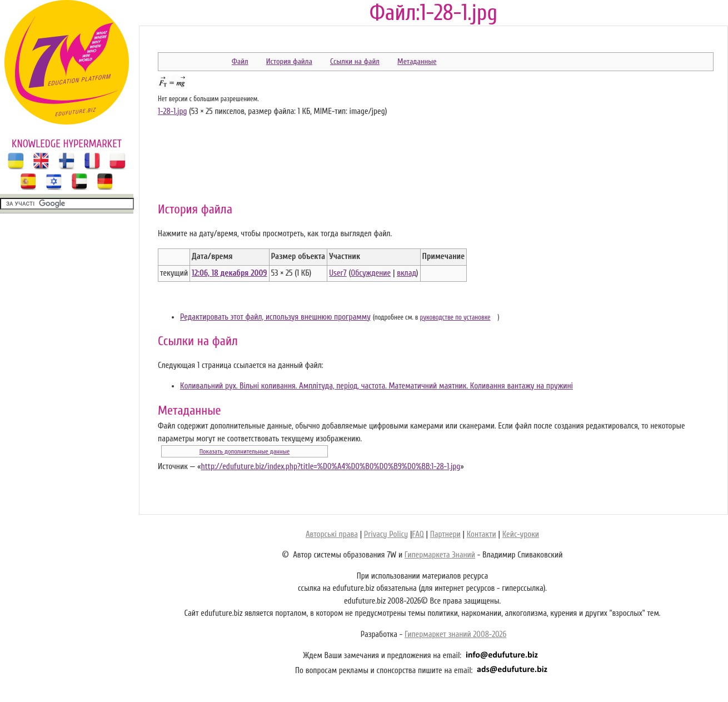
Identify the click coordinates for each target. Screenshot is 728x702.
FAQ (418, 534)
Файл (240, 61)
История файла (289, 61)
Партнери (445, 534)
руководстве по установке (455, 317)
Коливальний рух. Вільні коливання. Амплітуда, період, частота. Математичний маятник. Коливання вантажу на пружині (377, 386)
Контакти (482, 534)
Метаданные (417, 61)
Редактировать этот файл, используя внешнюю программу (275, 317)
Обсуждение (371, 273)
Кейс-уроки (521, 534)
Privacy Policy (386, 534)
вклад (407, 273)
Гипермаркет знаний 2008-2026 (455, 634)
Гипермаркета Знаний (440, 555)
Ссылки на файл (355, 61)
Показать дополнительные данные (245, 451)
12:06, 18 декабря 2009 (229, 273)
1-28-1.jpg (172, 111)
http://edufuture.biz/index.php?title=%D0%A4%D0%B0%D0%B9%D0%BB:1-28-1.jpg (330, 467)
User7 (338, 273)
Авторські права (332, 534)
